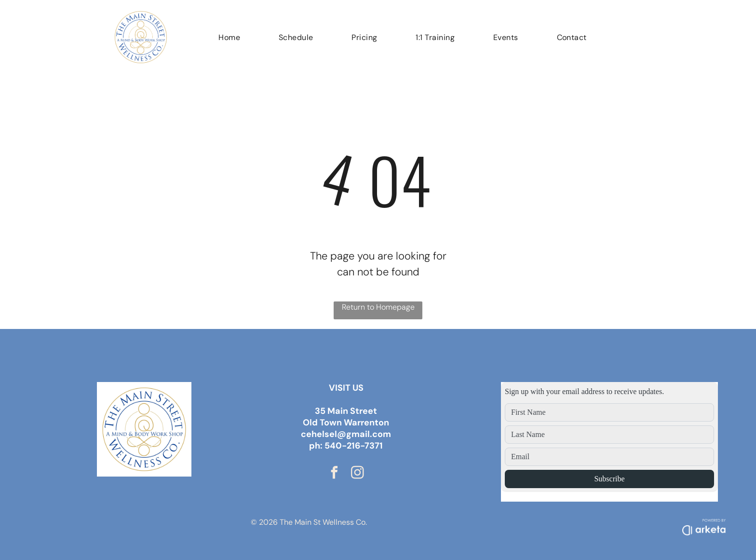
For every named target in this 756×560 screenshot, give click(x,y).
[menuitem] (229, 37)
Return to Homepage (378, 307)
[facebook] (335, 474)
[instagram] (358, 474)
